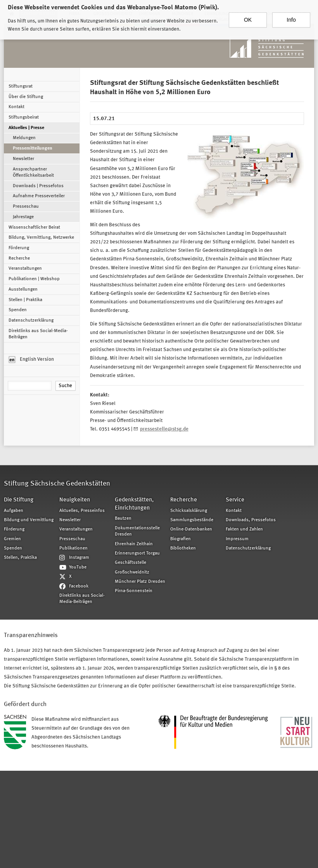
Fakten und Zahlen (244, 529)
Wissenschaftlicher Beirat (34, 227)
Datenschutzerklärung (31, 320)
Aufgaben (14, 511)
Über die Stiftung (26, 97)
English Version (31, 360)
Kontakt (16, 107)
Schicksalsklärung (189, 511)
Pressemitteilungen (33, 148)
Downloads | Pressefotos (38, 186)
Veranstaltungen (25, 269)
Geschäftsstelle (130, 563)
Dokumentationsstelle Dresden (137, 531)
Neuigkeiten (75, 500)
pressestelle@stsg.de (164, 429)
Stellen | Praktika (25, 300)
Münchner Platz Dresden (140, 582)
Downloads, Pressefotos (251, 520)
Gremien (12, 539)
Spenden (18, 310)
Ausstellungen (23, 289)
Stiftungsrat (21, 86)
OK (248, 16)
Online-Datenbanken (191, 529)
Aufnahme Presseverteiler (39, 196)
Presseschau (26, 207)
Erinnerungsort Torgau (137, 553)
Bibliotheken (183, 548)
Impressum (237, 539)
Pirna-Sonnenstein (134, 591)
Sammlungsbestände (192, 520)
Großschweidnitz (132, 572)
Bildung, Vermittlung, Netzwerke (41, 238)
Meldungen (24, 138)
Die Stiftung (19, 500)
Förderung (19, 248)
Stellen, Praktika (20, 558)
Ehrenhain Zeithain (134, 544)
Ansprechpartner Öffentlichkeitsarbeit (33, 172)
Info (291, 16)
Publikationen (73, 548)
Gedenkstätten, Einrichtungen (134, 504)
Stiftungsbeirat (24, 117)
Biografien (181, 539)
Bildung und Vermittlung (29, 520)
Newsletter (23, 159)
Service (235, 500)
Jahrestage (23, 217)
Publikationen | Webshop (34, 279)
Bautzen (123, 518)
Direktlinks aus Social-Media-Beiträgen (38, 334)
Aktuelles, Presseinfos (82, 511)
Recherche (19, 258)
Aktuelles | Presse (26, 128)
